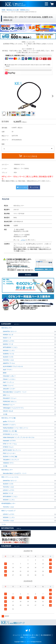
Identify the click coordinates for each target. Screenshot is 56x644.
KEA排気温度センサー (8, 503)
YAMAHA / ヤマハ (25, 10)
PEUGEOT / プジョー (10, 398)
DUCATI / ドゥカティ (10, 425)
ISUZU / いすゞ (8, 338)
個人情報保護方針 (46, 635)
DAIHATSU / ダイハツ (10, 331)
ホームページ (17, 635)
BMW (5, 373)
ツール (4, 524)
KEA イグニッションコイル (10, 477)
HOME (3, 10)
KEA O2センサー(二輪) (13, 10)
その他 (5, 414)
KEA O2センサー (7, 328)
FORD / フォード (8, 386)
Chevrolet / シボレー (9, 376)
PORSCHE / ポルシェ (10, 401)
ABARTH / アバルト (9, 363)
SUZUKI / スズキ (8, 357)
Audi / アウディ (8, 370)
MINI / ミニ (6, 395)
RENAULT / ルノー (9, 405)
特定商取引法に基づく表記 (31, 635)
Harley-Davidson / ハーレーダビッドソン (16, 428)
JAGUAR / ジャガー (9, 389)
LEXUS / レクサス (9, 341)
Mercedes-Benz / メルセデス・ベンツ (15, 392)
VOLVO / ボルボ (8, 411)
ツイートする (22, 187)
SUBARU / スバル (9, 354)
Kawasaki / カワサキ (9, 441)
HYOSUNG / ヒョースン (11, 434)
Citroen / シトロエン (9, 379)
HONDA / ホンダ (8, 335)
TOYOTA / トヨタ (8, 360)
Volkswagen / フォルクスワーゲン (13, 408)
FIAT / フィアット (8, 382)
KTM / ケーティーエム (10, 444)
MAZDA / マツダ (8, 344)
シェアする (34, 187)
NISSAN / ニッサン (9, 351)
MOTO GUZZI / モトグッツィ (12, 450)
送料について (24, 637)
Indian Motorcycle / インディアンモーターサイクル (19, 437)
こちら (23, 240)
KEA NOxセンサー (7, 470)
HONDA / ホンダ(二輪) (10, 431)
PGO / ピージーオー (9, 453)
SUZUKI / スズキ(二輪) (10, 457)
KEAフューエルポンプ (8, 511)
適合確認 (28, 275)
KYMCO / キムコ (8, 447)
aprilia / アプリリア (9, 421)
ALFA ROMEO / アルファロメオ (13, 366)
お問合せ (33, 637)
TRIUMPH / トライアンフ (11, 460)
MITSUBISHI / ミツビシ (10, 347)
